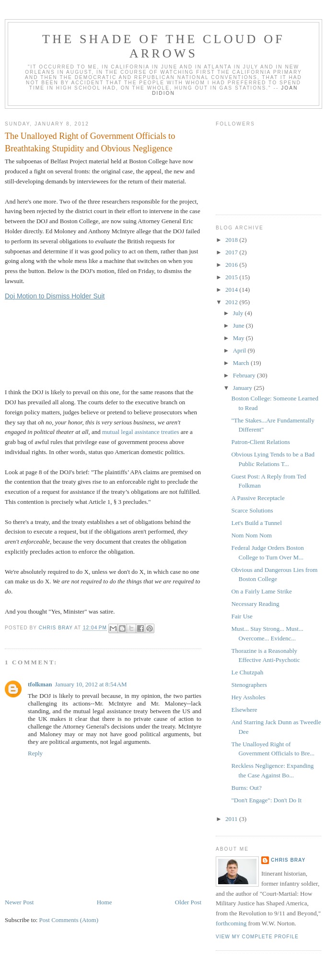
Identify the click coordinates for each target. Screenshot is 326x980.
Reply (35, 753)
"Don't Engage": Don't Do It (266, 800)
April (240, 350)
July (239, 313)
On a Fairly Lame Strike (261, 591)
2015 (232, 277)
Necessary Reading (255, 604)
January (244, 388)
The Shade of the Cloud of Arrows (163, 46)
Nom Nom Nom (251, 535)
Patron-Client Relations (260, 442)
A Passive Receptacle (258, 498)
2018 (232, 240)
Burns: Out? (246, 788)
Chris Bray (288, 860)
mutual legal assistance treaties (141, 432)
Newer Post (19, 902)
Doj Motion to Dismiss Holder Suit (55, 296)
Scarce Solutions (252, 510)
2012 (232, 302)
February (245, 375)
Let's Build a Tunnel (256, 523)
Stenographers (249, 685)
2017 (232, 252)
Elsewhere (244, 710)
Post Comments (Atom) (69, 920)
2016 (232, 265)
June (239, 325)
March (242, 363)
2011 (232, 819)
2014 (232, 290)
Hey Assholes (248, 697)
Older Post (188, 902)
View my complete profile (257, 937)
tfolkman (40, 684)
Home (105, 902)
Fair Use (242, 616)
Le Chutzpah (247, 672)
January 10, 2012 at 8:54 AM (91, 684)
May (239, 338)
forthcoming (231, 923)
